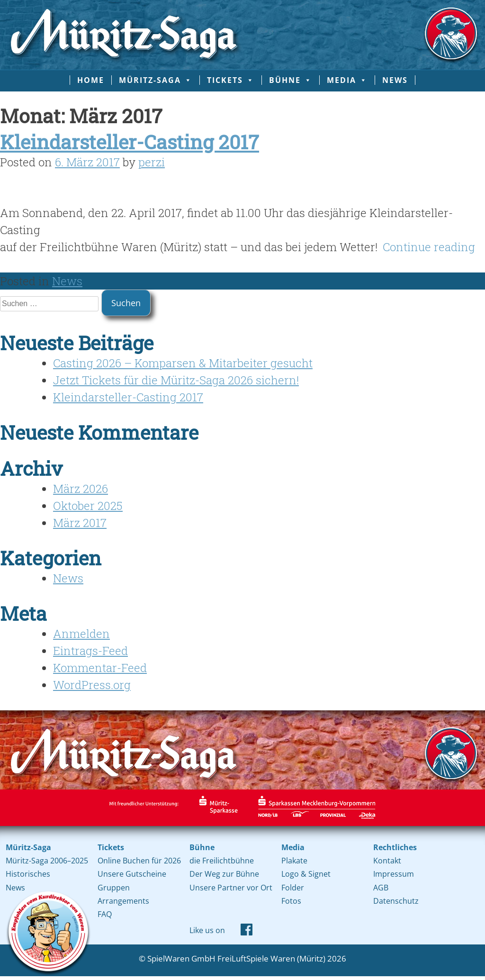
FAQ (105, 914)
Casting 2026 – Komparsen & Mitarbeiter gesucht (183, 363)
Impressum (394, 874)
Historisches (28, 874)
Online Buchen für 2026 (139, 861)
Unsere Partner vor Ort (231, 888)
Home (91, 80)
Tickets (231, 80)
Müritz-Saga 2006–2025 (47, 861)
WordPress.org (92, 685)
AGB (381, 888)
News (395, 80)
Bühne (291, 80)
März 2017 (80, 523)
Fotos (291, 901)
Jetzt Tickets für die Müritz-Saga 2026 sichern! (176, 380)
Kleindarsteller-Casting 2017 (130, 142)
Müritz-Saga (156, 80)
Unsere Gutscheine (132, 874)
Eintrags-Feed (90, 651)
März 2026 (81, 489)
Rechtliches (395, 847)
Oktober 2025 (88, 506)
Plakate (294, 861)
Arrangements (123, 901)
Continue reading (429, 247)
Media (347, 80)
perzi (152, 162)
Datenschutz (396, 901)
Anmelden (81, 634)
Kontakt (387, 861)
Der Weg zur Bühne (224, 874)
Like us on (207, 930)
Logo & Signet (306, 874)
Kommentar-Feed (100, 668)
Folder (293, 888)
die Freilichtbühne (222, 861)
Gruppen (114, 888)
